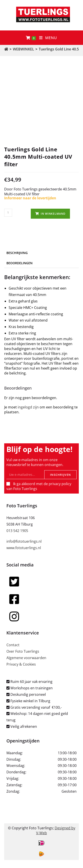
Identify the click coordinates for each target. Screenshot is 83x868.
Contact (13, 645)
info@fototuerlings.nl (24, 541)
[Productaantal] (8, 213)
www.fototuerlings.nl (24, 548)
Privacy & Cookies (21, 664)
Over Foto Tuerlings (23, 651)
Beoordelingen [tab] (19, 263)
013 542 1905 (17, 531)
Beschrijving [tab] (17, 253)
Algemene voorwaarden (26, 658)
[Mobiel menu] (48, 38)
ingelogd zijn (28, 407)
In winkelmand (53, 214)
